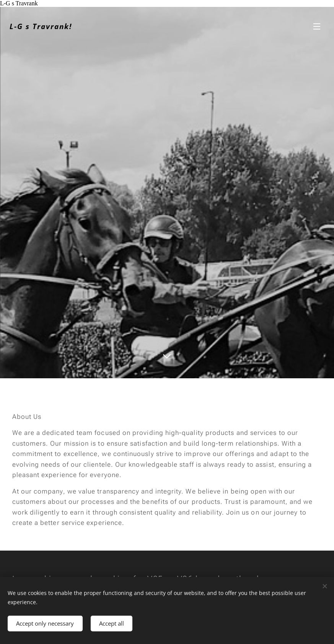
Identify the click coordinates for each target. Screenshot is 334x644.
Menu (317, 26)
